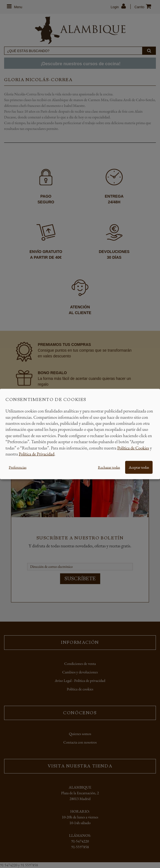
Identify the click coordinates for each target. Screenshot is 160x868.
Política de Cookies (133, 448)
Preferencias (18, 467)
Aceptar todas (139, 467)
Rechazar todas (109, 467)
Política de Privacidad (37, 454)
